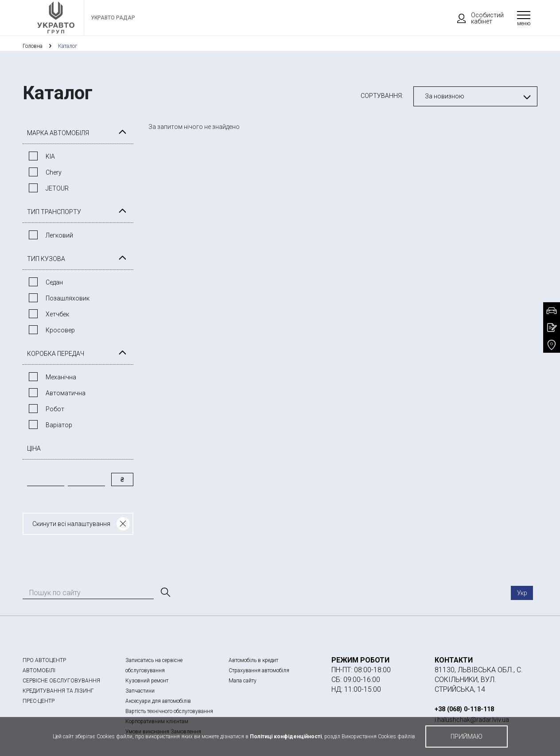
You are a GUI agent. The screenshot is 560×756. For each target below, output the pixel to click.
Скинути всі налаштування (71, 524)
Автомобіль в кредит (253, 660)
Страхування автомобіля (259, 670)
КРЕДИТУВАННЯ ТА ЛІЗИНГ (58, 691)
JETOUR (57, 188)
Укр (522, 593)
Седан (54, 282)
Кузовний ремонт (147, 681)
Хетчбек (57, 314)
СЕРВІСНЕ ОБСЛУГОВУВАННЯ (61, 681)
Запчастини (140, 691)
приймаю (467, 737)
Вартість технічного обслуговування (169, 711)
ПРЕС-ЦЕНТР (39, 701)
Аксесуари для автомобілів (158, 701)
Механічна (61, 377)
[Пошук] (165, 592)
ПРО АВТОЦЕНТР (44, 660)
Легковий (59, 235)
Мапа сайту (243, 681)
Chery (54, 172)
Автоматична (66, 393)
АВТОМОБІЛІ (39, 670)
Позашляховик (68, 298)
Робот (55, 409)
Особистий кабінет (476, 18)
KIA (50, 156)
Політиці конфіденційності (286, 737)
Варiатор (59, 425)
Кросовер (60, 330)
